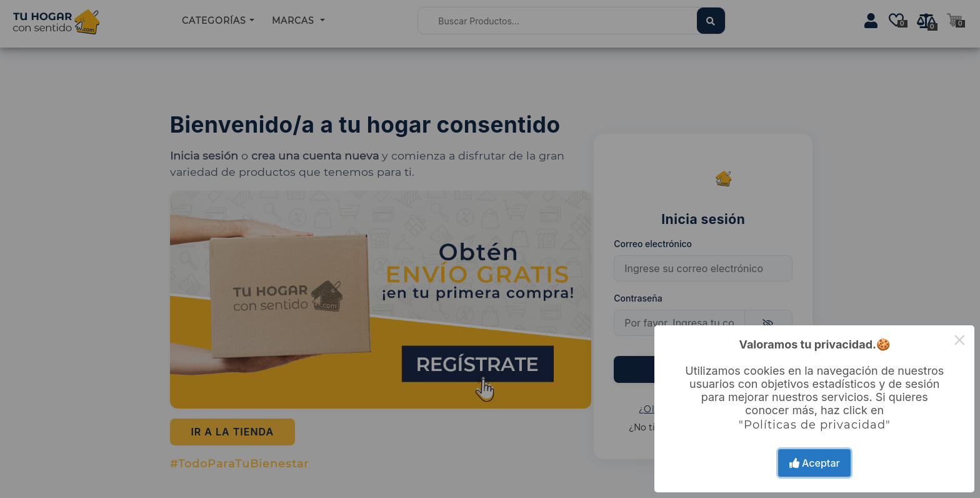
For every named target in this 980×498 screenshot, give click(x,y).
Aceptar (815, 463)
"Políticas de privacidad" (815, 425)
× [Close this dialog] (960, 340)
